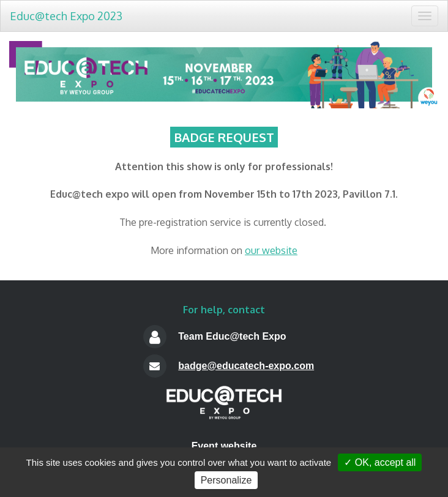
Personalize (226, 480)
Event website (224, 446)
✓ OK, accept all (380, 462)
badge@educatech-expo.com (246, 366)
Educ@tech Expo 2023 (66, 16)
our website (271, 250)
